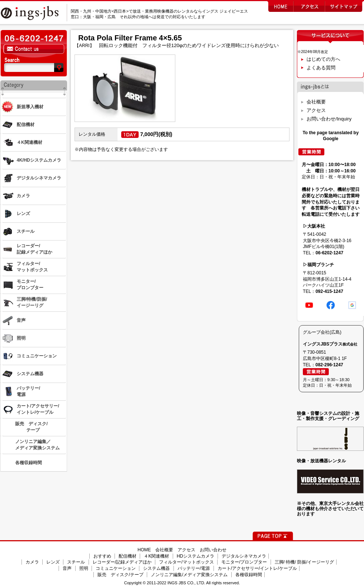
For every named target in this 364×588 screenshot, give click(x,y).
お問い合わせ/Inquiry (329, 119)
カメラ (32, 562)
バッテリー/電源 (194, 568)
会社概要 (316, 102)
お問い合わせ (213, 550)
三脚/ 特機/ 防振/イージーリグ (305, 562)
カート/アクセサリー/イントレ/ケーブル (257, 568)
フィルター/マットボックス (186, 562)
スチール (76, 562)
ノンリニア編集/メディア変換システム (189, 575)
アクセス (316, 110)
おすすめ (102, 556)
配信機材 (128, 556)
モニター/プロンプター (244, 562)
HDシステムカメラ (196, 556)
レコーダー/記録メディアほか (122, 562)
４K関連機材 (156, 556)
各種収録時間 (249, 575)
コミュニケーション (116, 568)
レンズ (53, 562)
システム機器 (156, 568)
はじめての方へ (323, 59)
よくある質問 (321, 68)
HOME (144, 550)
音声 (67, 568)
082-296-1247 (329, 365)
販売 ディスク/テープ (120, 575)
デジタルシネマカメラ (244, 556)
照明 (84, 568)
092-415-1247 (329, 291)
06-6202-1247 (329, 253)
